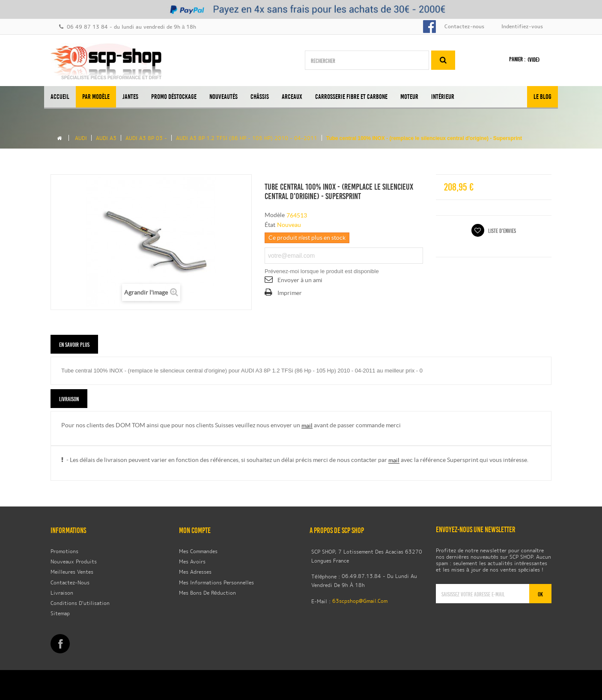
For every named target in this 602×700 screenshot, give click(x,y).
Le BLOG (542, 97)
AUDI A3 (106, 139)
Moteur (409, 97)
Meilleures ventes (72, 572)
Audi (81, 139)
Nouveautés (224, 97)
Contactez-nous (464, 27)
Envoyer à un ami (300, 280)
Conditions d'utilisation (80, 604)
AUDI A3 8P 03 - (146, 139)
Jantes (130, 97)
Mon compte (195, 530)
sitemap (60, 614)
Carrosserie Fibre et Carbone (351, 97)
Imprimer (290, 293)
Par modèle (96, 97)
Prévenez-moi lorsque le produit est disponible (322, 271)
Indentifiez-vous (522, 27)
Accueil (60, 97)
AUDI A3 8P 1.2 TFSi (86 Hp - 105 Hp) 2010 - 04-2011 (247, 139)
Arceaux (292, 97)
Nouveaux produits (74, 562)
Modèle (275, 215)
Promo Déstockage (174, 97)
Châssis (260, 97)
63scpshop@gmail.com (360, 602)
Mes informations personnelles (216, 583)
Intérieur (443, 97)
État (270, 225)
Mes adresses (195, 572)
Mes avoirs (192, 562)
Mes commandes (198, 551)
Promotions (64, 551)
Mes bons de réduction (207, 593)
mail (307, 426)
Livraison (62, 593)
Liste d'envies (501, 231)
